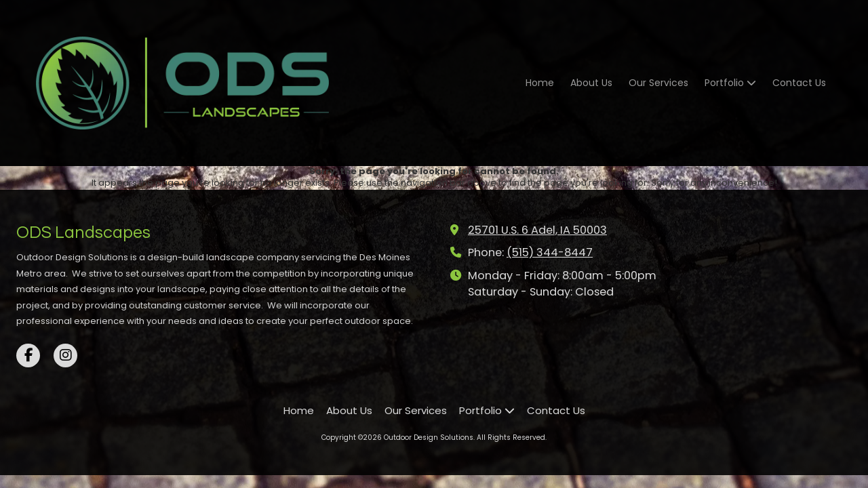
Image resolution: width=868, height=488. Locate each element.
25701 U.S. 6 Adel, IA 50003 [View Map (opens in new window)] (537, 230)
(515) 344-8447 (550, 252)
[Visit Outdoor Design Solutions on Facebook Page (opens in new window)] (28, 355)
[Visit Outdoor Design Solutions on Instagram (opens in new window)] (65, 355)
